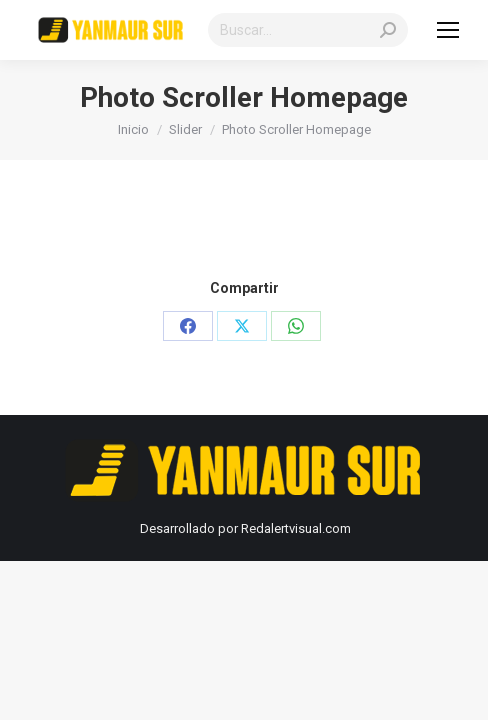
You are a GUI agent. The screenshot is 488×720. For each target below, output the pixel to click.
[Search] (308, 30)
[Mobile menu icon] (448, 30)
